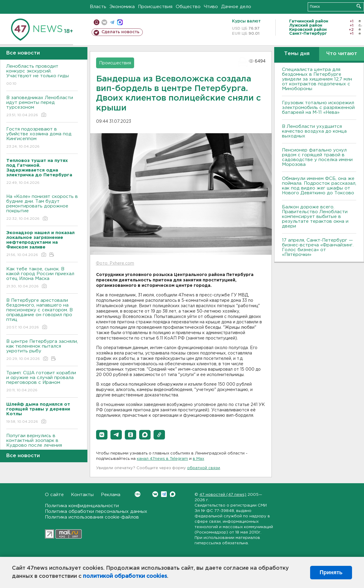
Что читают (342, 54)
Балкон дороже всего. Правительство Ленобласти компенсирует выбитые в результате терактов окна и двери (315, 217)
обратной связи (204, 468)
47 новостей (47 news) (223, 495)
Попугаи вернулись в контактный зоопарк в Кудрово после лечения (42, 445)
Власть (98, 7)
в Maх (198, 459)
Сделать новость (120, 32)
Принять (331, 572)
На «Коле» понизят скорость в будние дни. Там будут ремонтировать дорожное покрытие (42, 208)
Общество (188, 7)
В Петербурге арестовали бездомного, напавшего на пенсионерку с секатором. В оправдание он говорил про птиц (42, 314)
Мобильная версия (97, 22)
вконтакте (104, 22)
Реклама (111, 495)
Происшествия (155, 7)
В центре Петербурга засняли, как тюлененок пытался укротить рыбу (42, 350)
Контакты (82, 495)
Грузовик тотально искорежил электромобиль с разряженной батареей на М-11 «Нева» (318, 108)
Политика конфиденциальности (82, 506)
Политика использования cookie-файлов (92, 517)
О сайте (54, 495)
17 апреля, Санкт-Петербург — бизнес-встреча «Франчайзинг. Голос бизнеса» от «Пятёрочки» (318, 247)
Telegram (164, 494)
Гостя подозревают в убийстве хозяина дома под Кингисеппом (42, 138)
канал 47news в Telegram (162, 459)
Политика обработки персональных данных (96, 512)
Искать (359, 6)
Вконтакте (138, 494)
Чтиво (211, 7)
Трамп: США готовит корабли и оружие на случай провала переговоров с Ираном (42, 382)
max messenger (120, 22)
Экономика (122, 7)
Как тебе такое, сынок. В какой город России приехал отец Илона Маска (42, 278)
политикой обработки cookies (125, 576)
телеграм (112, 22)
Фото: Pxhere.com (115, 263)
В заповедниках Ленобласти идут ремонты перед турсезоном (42, 107)
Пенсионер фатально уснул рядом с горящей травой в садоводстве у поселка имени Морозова (317, 157)
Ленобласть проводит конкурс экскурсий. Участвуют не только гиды (42, 75)
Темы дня (297, 54)
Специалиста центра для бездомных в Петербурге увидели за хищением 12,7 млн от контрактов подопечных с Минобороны (317, 79)
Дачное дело (236, 7)
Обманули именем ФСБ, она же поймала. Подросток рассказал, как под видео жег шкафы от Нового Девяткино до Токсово (319, 186)
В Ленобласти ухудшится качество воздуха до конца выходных (314, 131)
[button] (102, 435)
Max (173, 494)
